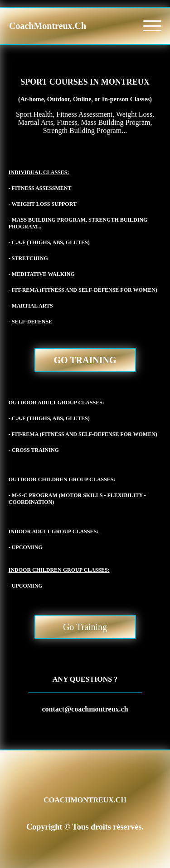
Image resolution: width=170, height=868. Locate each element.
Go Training (85, 360)
